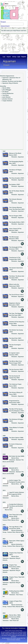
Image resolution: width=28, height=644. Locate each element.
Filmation (14, 157)
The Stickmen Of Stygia (16, 419)
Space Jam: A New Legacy (17, 541)
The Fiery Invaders (15, 178)
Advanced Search (5, 26)
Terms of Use (12, 631)
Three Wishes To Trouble (16, 428)
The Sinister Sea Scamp (16, 330)
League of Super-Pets (15, 601)
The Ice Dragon (14, 216)
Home (6, 631)
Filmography (6, 65)
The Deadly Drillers (15, 222)
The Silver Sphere (14, 438)
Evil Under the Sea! (15, 456)
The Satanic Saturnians (16, 268)
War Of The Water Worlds (17, 191)
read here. (23, 31)
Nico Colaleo (12, 635)
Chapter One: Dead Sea (16, 553)
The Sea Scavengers (15, 345)
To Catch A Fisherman (16, 444)
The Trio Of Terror (14, 295)
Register (24, 57)
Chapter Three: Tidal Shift (17, 577)
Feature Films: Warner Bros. (11, 520)
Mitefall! (12, 468)
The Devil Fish (13, 338)
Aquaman (21, 157)
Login (19, 57)
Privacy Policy (19, 631)
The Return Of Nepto (15, 170)
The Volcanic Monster (16, 199)
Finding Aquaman (14, 591)
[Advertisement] (9, 43)
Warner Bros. (15, 484)
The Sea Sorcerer (14, 369)
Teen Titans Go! (14, 620)
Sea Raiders (13, 184)
